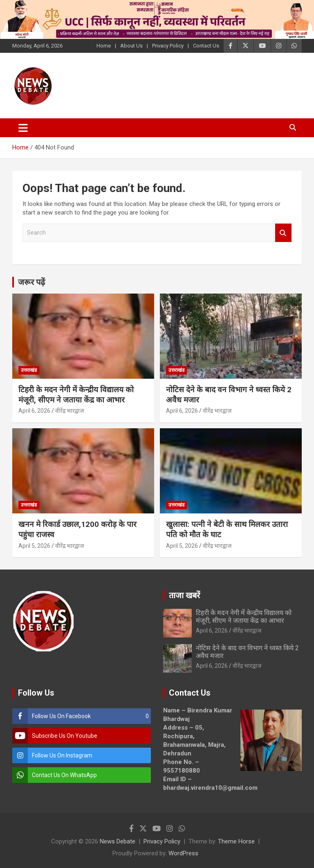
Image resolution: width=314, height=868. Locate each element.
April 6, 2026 (34, 411)
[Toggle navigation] (23, 128)
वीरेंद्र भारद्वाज (70, 411)
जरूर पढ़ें (31, 282)
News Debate (118, 841)
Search (283, 233)
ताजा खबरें (184, 595)
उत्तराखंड (29, 370)
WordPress (183, 853)
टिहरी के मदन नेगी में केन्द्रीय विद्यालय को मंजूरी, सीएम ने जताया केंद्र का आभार (76, 395)
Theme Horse (236, 841)
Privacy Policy (168, 46)
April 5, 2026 (34, 546)
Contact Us (206, 46)
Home (104, 46)
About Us (131, 46)
